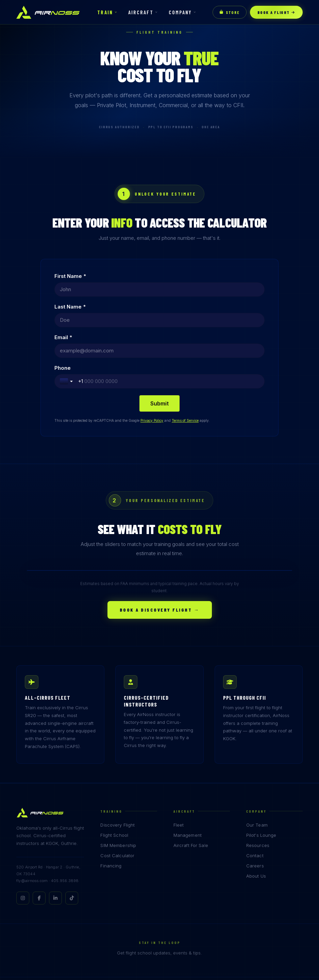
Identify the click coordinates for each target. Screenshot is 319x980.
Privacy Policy (152, 359)
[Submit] (159, 342)
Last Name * (179, 276)
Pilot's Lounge (261, 774)
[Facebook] (39, 837)
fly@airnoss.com (32, 819)
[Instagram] (23, 837)
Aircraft (141, 12)
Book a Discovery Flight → (160, 549)
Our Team (257, 764)
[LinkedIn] (55, 837)
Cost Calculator (117, 794)
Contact (255, 794)
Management (188, 774)
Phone (171, 307)
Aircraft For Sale (191, 784)
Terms (289, 935)
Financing (111, 804)
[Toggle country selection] (175, 320)
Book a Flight (276, 12)
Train (105, 12)
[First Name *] (105, 289)
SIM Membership (118, 784)
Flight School (114, 774)
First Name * (70, 276)
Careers (255, 804)
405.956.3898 (65, 819)
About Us (256, 815)
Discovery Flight (117, 764)
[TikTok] (72, 837)
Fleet (179, 764)
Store (230, 12)
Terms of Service (185, 359)
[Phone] (223, 320)
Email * (63, 307)
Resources (258, 784)
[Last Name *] (214, 289)
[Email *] (105, 320)
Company (180, 12)
